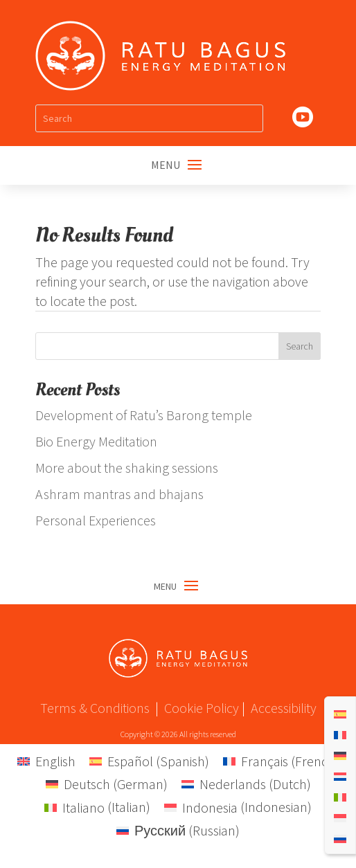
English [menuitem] (55, 761)
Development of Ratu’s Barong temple (144, 415)
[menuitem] (340, 713)
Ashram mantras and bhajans (119, 494)
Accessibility (284, 708)
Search (300, 346)
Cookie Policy (202, 708)
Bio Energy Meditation (96, 441)
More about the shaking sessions (127, 468)
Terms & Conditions (95, 708)
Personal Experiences (96, 520)
